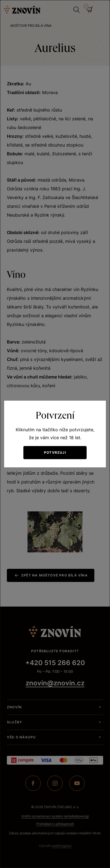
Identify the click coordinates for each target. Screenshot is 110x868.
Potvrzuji (55, 452)
